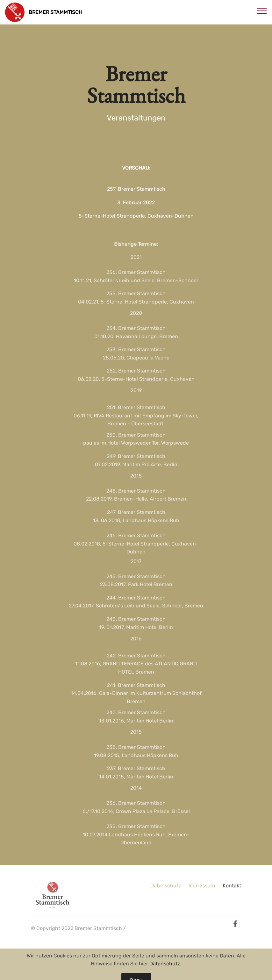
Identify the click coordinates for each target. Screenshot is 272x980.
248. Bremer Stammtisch (136, 494)
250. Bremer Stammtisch (136, 439)
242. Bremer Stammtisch (136, 661)
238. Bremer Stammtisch (136, 751)
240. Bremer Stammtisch (136, 716)
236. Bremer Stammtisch (136, 807)
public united (47, 940)
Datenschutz (166, 887)
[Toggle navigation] (262, 10)
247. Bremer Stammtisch (136, 516)
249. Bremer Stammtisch (136, 460)
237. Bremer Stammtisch (136, 772)
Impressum (202, 887)
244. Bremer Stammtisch (136, 601)
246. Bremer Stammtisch (136, 541)
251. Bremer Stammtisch (136, 413)
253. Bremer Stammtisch (136, 353)
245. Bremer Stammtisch (136, 580)
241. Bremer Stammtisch (136, 690)
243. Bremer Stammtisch (136, 623)
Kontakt (232, 887)
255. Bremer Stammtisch (136, 297)
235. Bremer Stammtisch (136, 832)
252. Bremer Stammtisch (136, 375)
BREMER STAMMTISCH (55, 12)
